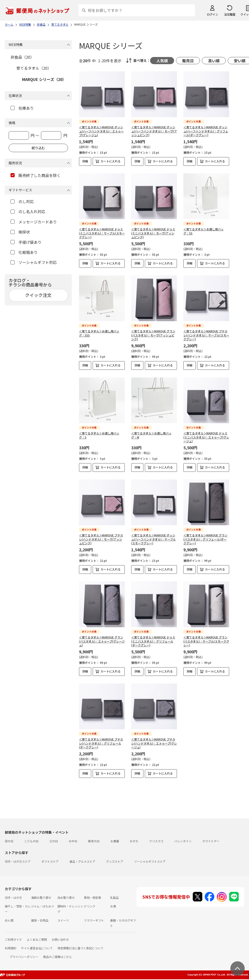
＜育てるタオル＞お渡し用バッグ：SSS (99, 333)
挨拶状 (20, 232)
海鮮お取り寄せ (41, 897)
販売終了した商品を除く (36, 175)
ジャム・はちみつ (42, 906)
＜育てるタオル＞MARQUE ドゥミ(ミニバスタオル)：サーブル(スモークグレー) (102, 233)
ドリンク (90, 906)
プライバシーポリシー (24, 957)
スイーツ (63, 920)
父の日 (54, 841)
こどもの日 (31, 841)
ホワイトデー (211, 841)
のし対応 (22, 201)
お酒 (113, 906)
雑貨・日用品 (40, 920)
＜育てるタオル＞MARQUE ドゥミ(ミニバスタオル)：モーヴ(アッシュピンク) (153, 233)
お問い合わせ (60, 939)
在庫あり (22, 108)
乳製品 (114, 897)
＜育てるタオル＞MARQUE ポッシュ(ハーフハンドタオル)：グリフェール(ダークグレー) (206, 131)
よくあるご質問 (37, 939)
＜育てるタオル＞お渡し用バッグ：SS (204, 231)
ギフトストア (50, 861)
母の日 (9, 841)
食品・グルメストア (82, 861)
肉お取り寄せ (66, 897)
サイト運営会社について (37, 948)
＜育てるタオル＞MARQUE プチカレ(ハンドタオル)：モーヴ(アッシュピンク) (101, 539)
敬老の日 (94, 841)
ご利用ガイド (13, 939)
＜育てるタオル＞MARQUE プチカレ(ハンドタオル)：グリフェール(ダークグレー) (101, 743)
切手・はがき (13, 897)
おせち (134, 841)
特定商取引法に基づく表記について (80, 948)
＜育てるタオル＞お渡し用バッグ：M (151, 435)
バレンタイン (183, 841)
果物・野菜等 (92, 897)
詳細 (85, 161)
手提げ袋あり (26, 242)
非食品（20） (22, 57)
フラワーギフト (94, 920)
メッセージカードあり (34, 222)
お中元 (73, 841)
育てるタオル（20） (34, 68)
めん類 (9, 920)
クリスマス (156, 841)
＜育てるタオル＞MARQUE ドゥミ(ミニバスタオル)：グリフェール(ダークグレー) (153, 641)
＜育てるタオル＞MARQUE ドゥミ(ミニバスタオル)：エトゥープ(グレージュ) (206, 437)
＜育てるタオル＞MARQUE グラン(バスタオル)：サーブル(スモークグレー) (206, 641)
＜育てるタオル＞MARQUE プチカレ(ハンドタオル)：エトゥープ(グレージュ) (154, 743)
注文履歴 (230, 14)
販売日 (188, 61)
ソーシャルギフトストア (150, 861)
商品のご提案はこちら (57, 957)
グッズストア (115, 861)
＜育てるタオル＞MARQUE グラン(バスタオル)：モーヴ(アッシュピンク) (153, 335)
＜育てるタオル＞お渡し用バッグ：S (99, 435)
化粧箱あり (24, 252)
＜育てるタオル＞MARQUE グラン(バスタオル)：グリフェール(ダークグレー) (205, 539)
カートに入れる (111, 161)
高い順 (214, 61)
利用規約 (11, 948)
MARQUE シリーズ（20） (44, 79)
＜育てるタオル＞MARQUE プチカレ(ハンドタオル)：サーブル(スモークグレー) (206, 335)
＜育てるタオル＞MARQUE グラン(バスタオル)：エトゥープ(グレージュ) (102, 641)
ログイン (212, 14)
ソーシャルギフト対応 (34, 262)
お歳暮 (115, 841)
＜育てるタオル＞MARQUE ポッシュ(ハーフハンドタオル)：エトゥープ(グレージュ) (101, 131)
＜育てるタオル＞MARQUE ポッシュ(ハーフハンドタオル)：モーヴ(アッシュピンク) (154, 131)
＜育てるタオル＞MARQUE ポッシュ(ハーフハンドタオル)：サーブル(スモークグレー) (153, 539)
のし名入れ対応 (28, 211)
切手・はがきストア (18, 861)
